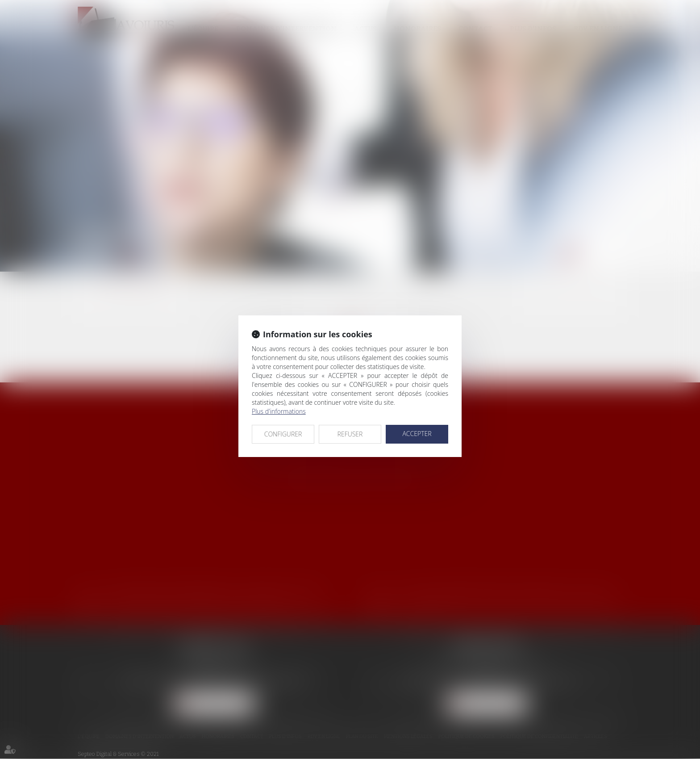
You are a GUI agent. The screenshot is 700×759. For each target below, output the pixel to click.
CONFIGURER (283, 434)
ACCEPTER (417, 434)
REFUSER (350, 434)
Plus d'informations (279, 411)
